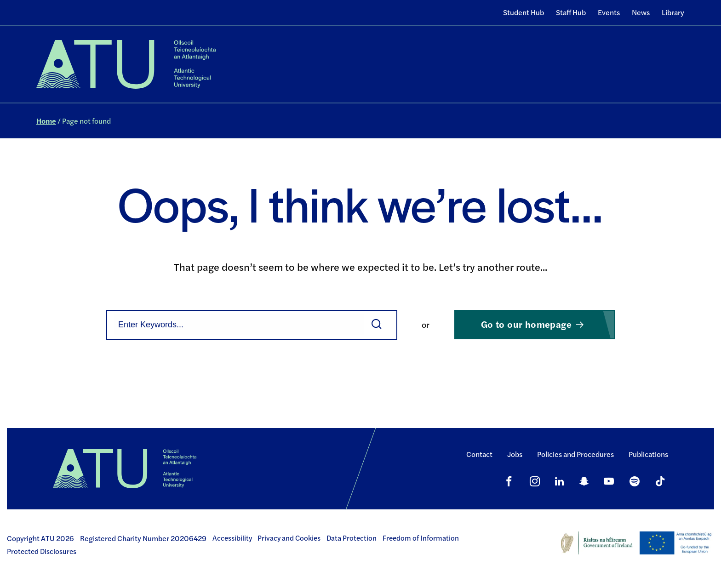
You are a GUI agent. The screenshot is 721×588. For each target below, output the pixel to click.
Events (609, 12)
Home (46, 121)
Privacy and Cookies (289, 538)
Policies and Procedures (575, 454)
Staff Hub (571, 12)
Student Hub (524, 12)
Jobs (515, 454)
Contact (479, 454)
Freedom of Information (421, 538)
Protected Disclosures (42, 551)
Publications (648, 454)
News (641, 12)
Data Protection (352, 538)
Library (673, 12)
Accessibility (232, 538)
